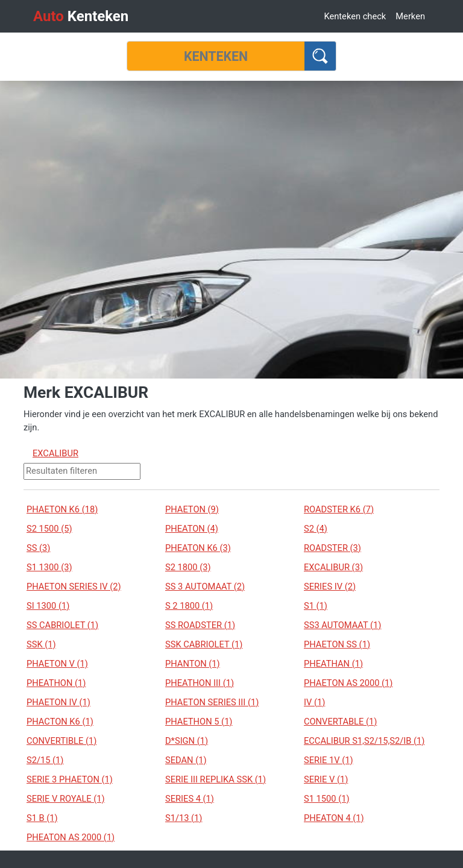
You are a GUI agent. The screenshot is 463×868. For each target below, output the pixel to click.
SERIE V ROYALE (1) (66, 799)
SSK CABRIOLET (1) (204, 644)
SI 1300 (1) (48, 606)
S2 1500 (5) (49, 529)
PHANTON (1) (193, 664)
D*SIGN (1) (187, 741)
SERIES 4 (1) (190, 799)
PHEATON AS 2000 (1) (71, 837)
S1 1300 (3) (49, 567)
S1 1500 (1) (327, 799)
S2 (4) (316, 529)
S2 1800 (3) (188, 567)
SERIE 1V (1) (329, 760)
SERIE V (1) (326, 779)
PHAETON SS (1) (337, 644)
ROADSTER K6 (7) (339, 509)
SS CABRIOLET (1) (62, 625)
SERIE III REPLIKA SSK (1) (216, 779)
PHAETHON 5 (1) (199, 722)
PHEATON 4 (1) (334, 818)
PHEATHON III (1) (200, 683)
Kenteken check (355, 16)
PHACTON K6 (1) (60, 722)
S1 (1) (316, 606)
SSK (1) (41, 644)
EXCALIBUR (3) (333, 567)
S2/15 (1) (45, 760)
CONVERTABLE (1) (340, 722)
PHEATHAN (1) (333, 664)
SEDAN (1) (186, 760)
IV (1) (314, 702)
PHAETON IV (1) (58, 702)
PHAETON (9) (192, 509)
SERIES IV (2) (330, 587)
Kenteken (81, 16)
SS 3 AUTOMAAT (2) (205, 587)
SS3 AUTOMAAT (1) (342, 625)
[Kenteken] (216, 56)
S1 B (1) (42, 818)
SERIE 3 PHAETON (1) (70, 779)
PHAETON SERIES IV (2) (74, 587)
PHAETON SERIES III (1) (212, 702)
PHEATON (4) (192, 529)
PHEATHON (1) (56, 683)
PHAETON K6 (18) (62, 509)
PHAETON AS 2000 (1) (348, 683)
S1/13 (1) (184, 818)
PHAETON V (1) (57, 664)
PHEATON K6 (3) (198, 548)
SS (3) (38, 548)
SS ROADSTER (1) (200, 625)
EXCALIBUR (55, 453)
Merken (410, 16)
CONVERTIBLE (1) (61, 741)
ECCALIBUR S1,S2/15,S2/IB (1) (364, 741)
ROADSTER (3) (332, 548)
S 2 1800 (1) (189, 606)
